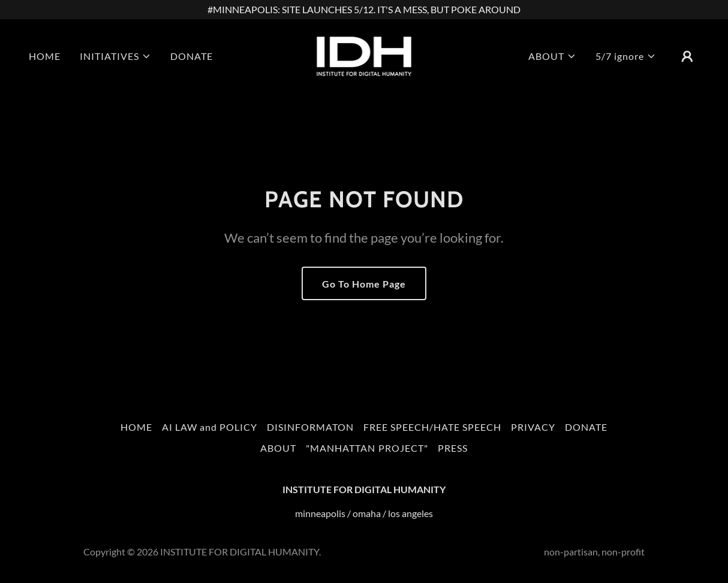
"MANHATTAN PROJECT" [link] (367, 448)
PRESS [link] (453, 448)
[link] (364, 55)
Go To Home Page (364, 284)
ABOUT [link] (278, 448)
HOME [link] (45, 56)
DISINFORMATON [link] (310, 427)
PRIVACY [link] (533, 427)
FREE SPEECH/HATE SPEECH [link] (432, 427)
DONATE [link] (192, 56)
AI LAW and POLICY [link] (210, 427)
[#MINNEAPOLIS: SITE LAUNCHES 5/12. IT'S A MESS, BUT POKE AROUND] (364, 10)
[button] (115, 56)
